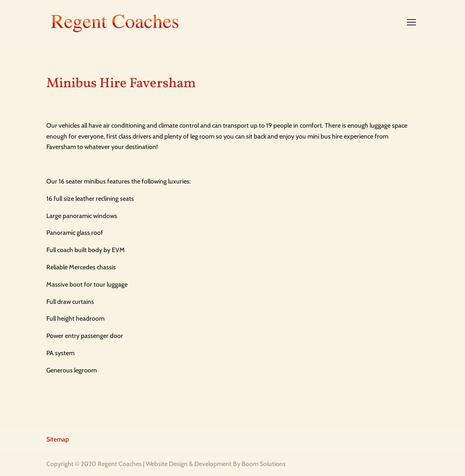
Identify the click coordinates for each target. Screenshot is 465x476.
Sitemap (58, 439)
